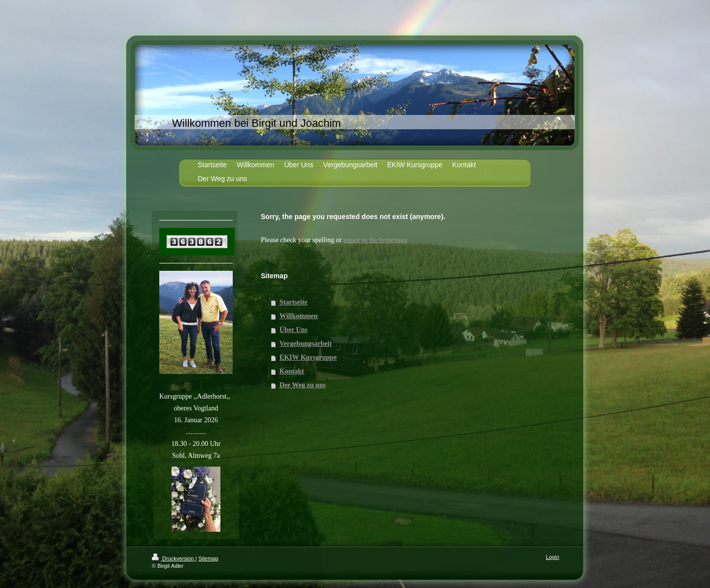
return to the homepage (375, 240)
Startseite (294, 302)
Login (552, 557)
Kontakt (292, 371)
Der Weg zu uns (303, 385)
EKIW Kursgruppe (308, 357)
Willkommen (299, 316)
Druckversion (174, 558)
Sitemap (208, 558)
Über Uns (294, 330)
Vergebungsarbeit (306, 344)
